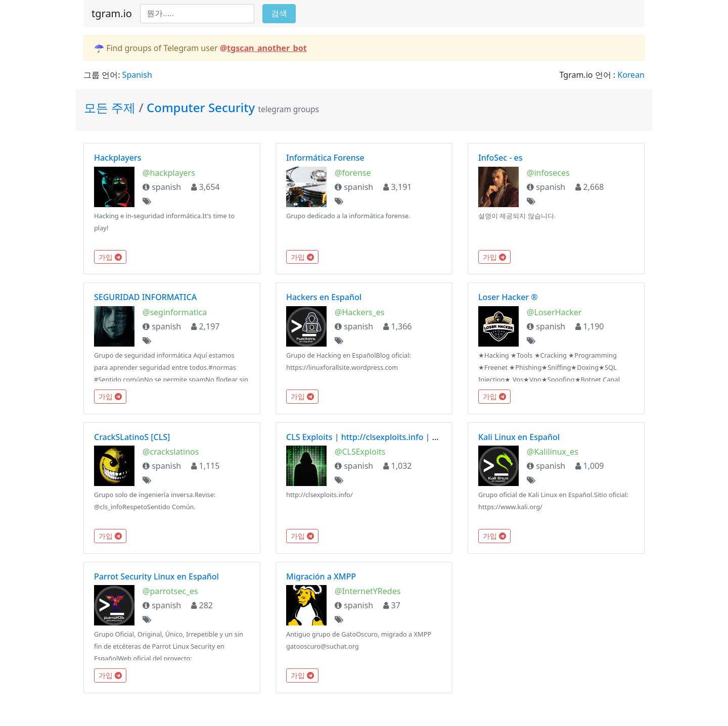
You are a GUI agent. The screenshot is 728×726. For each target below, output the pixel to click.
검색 (279, 13)
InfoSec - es (500, 158)
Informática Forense (325, 158)
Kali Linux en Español (519, 437)
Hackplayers (118, 158)
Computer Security (201, 107)
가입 (110, 257)
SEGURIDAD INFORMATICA (145, 297)
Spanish (137, 75)
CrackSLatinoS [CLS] (132, 437)
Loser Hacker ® (508, 297)
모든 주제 (111, 107)
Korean (631, 75)
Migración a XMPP (321, 576)
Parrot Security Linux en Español (156, 576)
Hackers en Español (324, 297)
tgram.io (112, 13)
